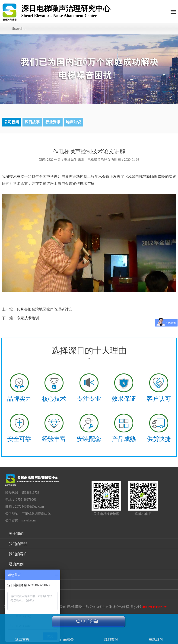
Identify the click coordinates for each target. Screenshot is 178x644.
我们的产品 (18, 544)
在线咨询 (156, 639)
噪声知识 (73, 122)
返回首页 (22, 639)
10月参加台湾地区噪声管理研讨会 (44, 309)
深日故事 (32, 122)
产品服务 (67, 639)
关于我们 (16, 534)
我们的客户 (18, 554)
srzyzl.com (29, 520)
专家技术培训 (28, 318)
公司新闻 (12, 122)
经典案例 (16, 564)
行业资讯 (53, 122)
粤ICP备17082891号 (154, 607)
